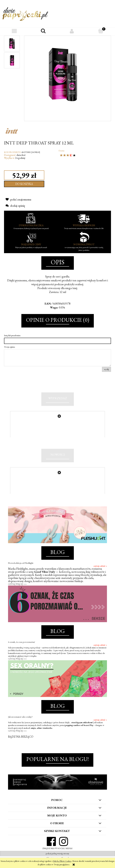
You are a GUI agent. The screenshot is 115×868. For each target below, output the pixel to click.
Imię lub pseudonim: (12, 335)
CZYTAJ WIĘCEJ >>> (17, 592)
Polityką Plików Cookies (62, 861)
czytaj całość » (100, 574)
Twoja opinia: (10, 347)
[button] (14, 31)
